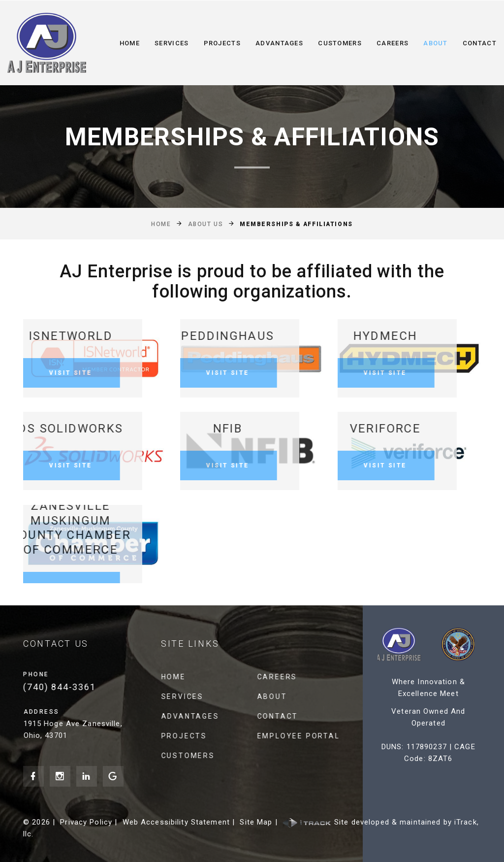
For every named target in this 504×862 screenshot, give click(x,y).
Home (130, 43)
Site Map (256, 822)
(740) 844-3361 (65, 687)
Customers (340, 43)
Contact (480, 43)
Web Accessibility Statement (176, 822)
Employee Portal (304, 736)
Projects (222, 43)
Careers (393, 43)
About (436, 43)
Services (172, 43)
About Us (205, 224)
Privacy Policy (86, 822)
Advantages (279, 43)
